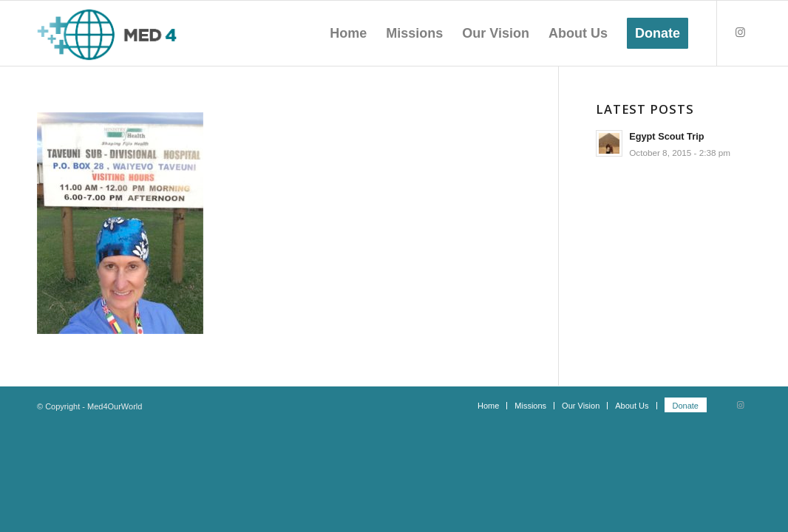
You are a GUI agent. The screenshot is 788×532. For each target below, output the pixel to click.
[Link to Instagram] (740, 33)
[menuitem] (348, 33)
